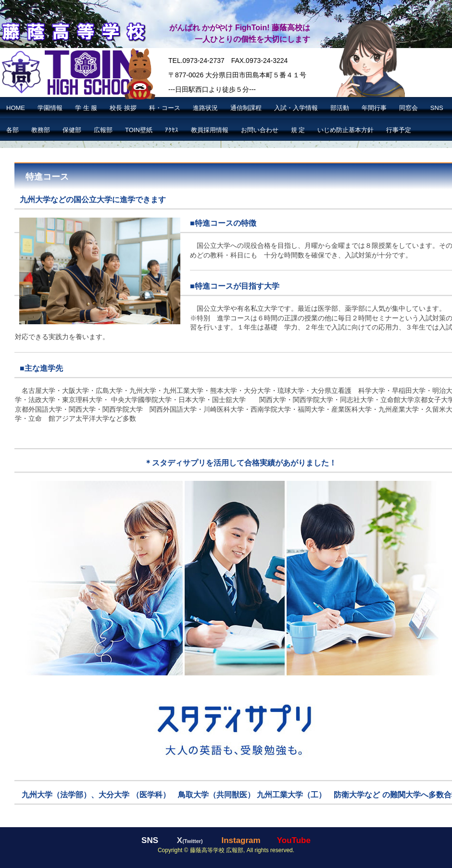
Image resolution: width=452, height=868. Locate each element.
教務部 (41, 130)
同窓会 (408, 108)
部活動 (340, 108)
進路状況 (205, 108)
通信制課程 (246, 108)
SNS (437, 108)
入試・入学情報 (296, 108)
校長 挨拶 (123, 108)
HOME (16, 108)
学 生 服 (86, 108)
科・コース (165, 108)
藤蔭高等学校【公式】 (73, 31)
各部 (13, 130)
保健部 (72, 130)
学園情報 (50, 108)
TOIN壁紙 (139, 130)
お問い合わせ (260, 130)
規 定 (298, 130)
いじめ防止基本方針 (345, 130)
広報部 (103, 130)
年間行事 (374, 108)
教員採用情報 (210, 130)
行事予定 (399, 130)
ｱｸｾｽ (172, 130)
